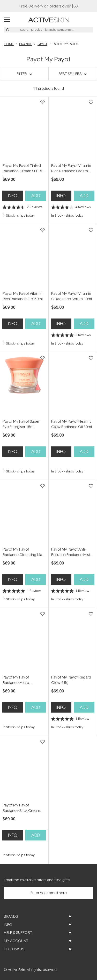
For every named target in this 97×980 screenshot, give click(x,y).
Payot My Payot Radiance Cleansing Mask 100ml (24, 552)
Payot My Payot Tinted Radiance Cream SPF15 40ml (22, 168)
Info (13, 196)
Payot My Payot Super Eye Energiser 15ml (21, 424)
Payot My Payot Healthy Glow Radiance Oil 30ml (72, 424)
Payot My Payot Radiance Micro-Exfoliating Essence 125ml (19, 680)
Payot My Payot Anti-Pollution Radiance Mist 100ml (71, 552)
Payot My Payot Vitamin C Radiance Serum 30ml (72, 296)
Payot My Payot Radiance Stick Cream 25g (21, 808)
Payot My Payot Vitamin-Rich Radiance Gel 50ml (23, 296)
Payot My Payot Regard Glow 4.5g (71, 680)
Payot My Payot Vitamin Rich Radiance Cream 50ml (71, 168)
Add (36, 196)
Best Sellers (70, 74)
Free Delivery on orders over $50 (48, 6)
